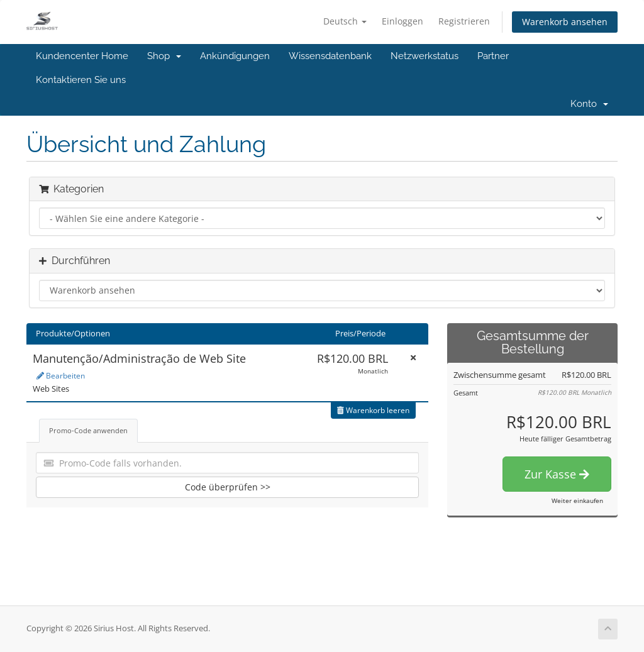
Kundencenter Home (82, 56)
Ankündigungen (235, 56)
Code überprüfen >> (228, 487)
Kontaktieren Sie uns (81, 80)
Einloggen (402, 21)
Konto (589, 104)
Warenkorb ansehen (565, 22)
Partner (493, 56)
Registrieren (464, 21)
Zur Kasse (557, 474)
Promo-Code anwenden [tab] (88, 430)
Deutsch (345, 21)
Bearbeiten (61, 376)
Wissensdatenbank (330, 56)
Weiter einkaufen (577, 500)
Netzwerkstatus (425, 56)
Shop (164, 56)
